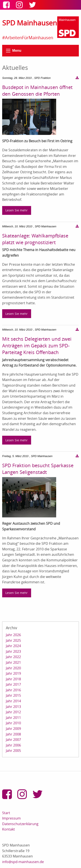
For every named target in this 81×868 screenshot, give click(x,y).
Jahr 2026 (13, 635)
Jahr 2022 (13, 657)
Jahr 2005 (13, 751)
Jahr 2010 (13, 723)
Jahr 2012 (13, 712)
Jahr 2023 (13, 651)
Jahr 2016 (13, 690)
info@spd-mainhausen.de (23, 862)
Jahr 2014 (13, 701)
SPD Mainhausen (30, 23)
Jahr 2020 (13, 668)
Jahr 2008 (13, 734)
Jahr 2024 (13, 646)
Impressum (11, 818)
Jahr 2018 (13, 679)
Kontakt (9, 829)
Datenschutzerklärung (20, 824)
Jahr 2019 (13, 673)
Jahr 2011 (13, 718)
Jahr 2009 (13, 729)
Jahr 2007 (13, 740)
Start (6, 813)
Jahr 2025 (13, 640)
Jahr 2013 (13, 707)
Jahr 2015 (13, 695)
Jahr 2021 (13, 662)
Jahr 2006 (13, 745)
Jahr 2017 (13, 684)
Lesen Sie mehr (17, 210)
